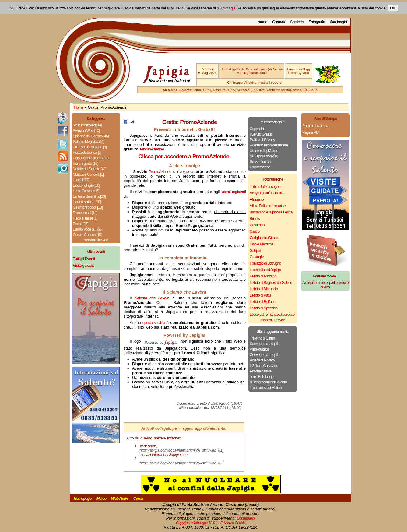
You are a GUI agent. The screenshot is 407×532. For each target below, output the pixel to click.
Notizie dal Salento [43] (89, 169)
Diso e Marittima (261, 244)
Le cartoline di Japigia (265, 270)
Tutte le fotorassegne (265, 187)
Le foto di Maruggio (264, 289)
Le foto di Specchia (264, 308)
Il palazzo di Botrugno (265, 263)
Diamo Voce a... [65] (88, 229)
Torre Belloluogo (261, 377)
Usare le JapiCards (264, 151)
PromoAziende (160, 172)
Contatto (297, 22)
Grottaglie (257, 257)
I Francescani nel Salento (268, 382)
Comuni (278, 22)
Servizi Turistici (260, 162)
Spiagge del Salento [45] (91, 136)
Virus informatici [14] (87, 125)
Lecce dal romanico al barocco (272, 314)
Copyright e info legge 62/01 (196, 523)
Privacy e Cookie (233, 523)
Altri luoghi (338, 22)
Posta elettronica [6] (87, 152)
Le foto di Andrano (263, 276)
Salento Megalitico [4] (88, 141)
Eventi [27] (80, 224)
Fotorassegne (260, 167)
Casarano (257, 225)
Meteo (101, 498)
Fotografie (317, 22)
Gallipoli (255, 250)
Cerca (138, 498)
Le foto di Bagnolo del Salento (271, 282)
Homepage (82, 498)
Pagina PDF (311, 132)
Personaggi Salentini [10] (91, 158)
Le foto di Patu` (261, 295)
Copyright (257, 129)
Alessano (256, 199)
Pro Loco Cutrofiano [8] (90, 147)
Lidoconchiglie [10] (86, 185)
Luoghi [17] (81, 180)
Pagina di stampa (315, 126)
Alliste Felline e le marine (268, 206)
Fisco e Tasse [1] (85, 218)
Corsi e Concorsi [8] (87, 235)
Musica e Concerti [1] (88, 174)
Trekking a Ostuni (262, 338)
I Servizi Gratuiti (261, 134)
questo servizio (154, 323)
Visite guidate (259, 349)
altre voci (96, 240)
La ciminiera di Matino (265, 388)
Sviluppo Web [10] (86, 130)
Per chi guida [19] (85, 163)
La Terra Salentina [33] (89, 196)
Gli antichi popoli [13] (88, 207)
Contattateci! (246, 518)
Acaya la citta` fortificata (267, 193)
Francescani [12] (85, 213)
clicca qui (229, 8)
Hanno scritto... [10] (87, 202)
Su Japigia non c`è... (265, 156)
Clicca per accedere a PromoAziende (184, 156)
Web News (120, 498)
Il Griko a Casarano (264, 366)
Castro (254, 231)
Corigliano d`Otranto (264, 238)
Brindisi (255, 218)
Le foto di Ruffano (262, 302)
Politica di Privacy (262, 140)
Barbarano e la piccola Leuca (271, 212)
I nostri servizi (147, 446)
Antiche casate (260, 371)
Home (262, 22)
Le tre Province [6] (86, 191)
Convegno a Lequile (265, 344)
